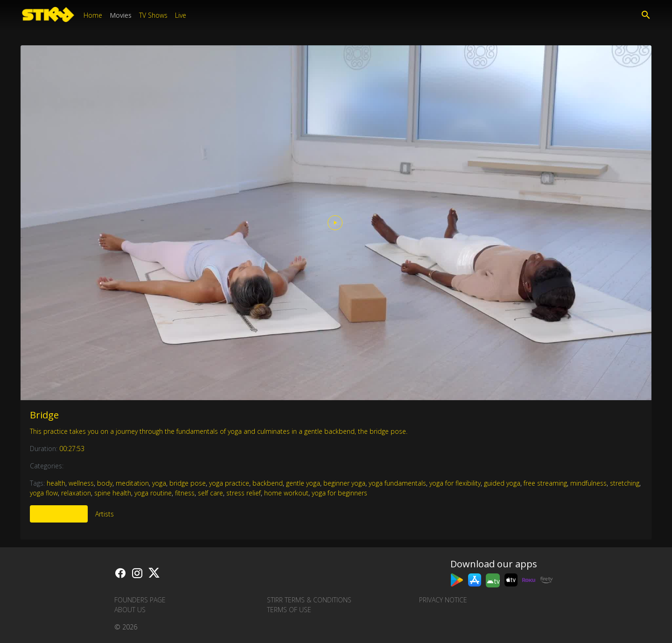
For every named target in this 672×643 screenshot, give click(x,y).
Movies (121, 15)
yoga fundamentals (397, 483)
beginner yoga (344, 483)
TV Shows (153, 15)
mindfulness (588, 483)
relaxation (76, 493)
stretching (625, 483)
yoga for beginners (339, 493)
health (56, 483)
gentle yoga (303, 483)
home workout (286, 493)
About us (130, 610)
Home (93, 15)
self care (210, 493)
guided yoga (502, 483)
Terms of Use (289, 610)
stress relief (244, 493)
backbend (268, 483)
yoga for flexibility (455, 483)
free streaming (545, 483)
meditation (132, 483)
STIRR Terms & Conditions (309, 600)
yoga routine (153, 493)
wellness (81, 483)
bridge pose (188, 483)
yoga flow (44, 493)
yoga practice (229, 483)
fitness (185, 493)
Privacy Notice (443, 600)
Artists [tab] (105, 514)
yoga (159, 483)
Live (181, 15)
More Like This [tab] (59, 514)
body (105, 483)
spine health (113, 493)
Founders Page (140, 600)
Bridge (44, 415)
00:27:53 (72, 449)
